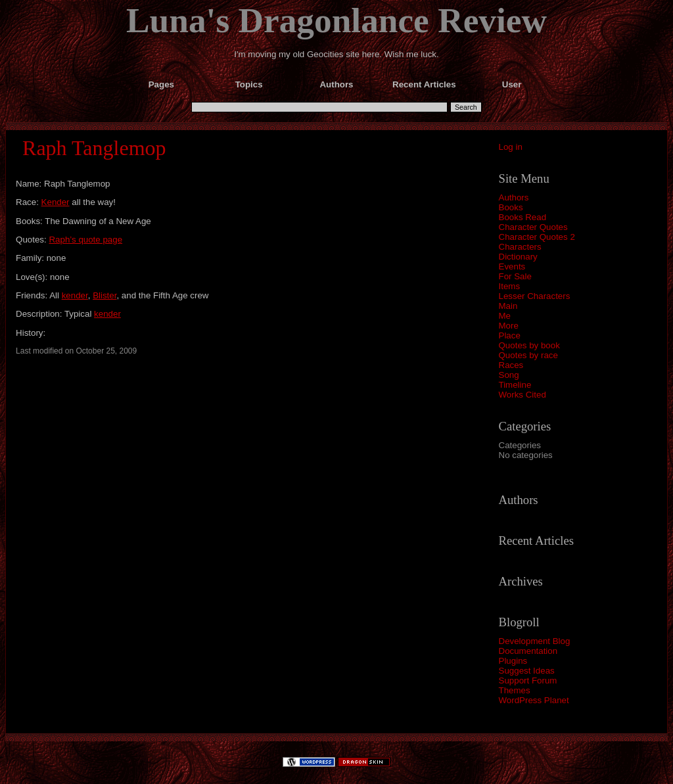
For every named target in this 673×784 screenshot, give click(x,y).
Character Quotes (533, 227)
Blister (104, 295)
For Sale (515, 276)
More (509, 326)
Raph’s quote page (85, 240)
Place (510, 335)
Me (505, 316)
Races (511, 365)
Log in (511, 147)
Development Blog (535, 641)
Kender (56, 202)
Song (509, 375)
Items (510, 286)
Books (511, 207)
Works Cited (522, 395)
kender (75, 295)
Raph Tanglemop (94, 148)
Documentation (528, 651)
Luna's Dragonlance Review (336, 20)
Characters (520, 247)
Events (512, 266)
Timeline (515, 385)
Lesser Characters (535, 296)
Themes (515, 690)
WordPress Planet (534, 700)
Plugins (513, 661)
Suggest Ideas (527, 671)
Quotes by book (529, 345)
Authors (514, 197)
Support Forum (528, 680)
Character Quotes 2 (537, 237)
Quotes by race (528, 355)
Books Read (523, 217)
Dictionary (518, 257)
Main (508, 306)
